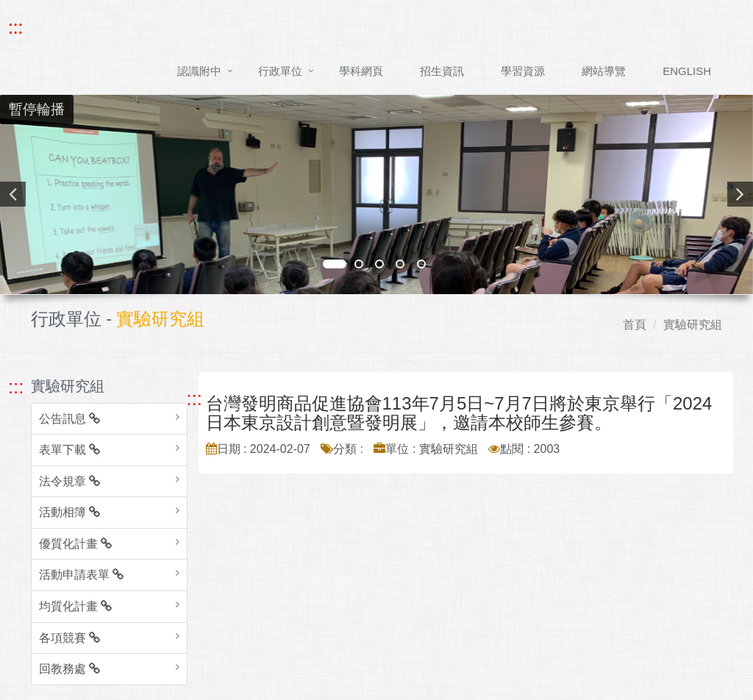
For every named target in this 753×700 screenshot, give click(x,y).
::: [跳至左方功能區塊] (16, 387)
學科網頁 (361, 71)
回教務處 (69, 669)
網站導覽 (604, 71)
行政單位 (280, 71)
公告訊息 (69, 419)
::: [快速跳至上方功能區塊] (15, 27)
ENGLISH (687, 71)
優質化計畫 (75, 544)
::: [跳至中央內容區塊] (195, 399)
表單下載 (69, 450)
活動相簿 (69, 512)
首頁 (635, 325)
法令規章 (69, 481)
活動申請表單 (81, 575)
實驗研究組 (693, 325)
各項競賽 (69, 638)
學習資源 (523, 71)
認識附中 (199, 71)
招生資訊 (442, 71)
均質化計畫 (75, 606)
